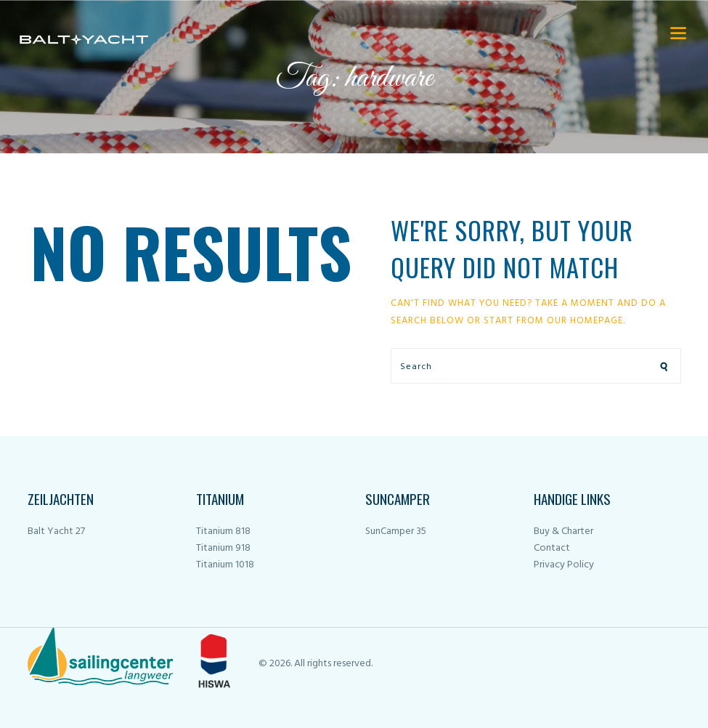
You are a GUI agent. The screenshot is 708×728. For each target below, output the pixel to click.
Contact (552, 548)
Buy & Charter (563, 531)
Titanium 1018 (225, 565)
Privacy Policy (564, 565)
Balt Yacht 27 (56, 531)
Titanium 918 (223, 548)
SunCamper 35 (396, 531)
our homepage (585, 321)
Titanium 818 (223, 531)
